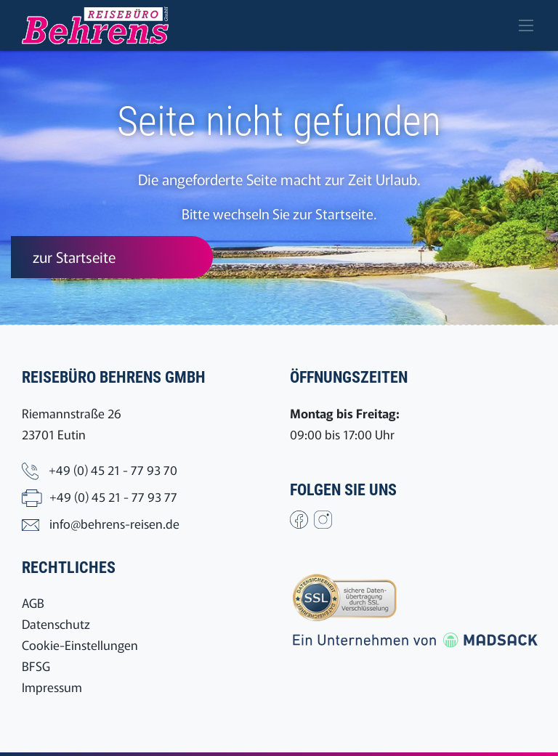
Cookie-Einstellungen (80, 645)
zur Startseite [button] (74, 257)
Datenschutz (56, 623)
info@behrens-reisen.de (114, 523)
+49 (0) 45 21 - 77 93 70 (113, 470)
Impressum (52, 687)
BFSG (36, 666)
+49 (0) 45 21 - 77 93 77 (113, 496)
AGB (33, 602)
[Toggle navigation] (526, 25)
